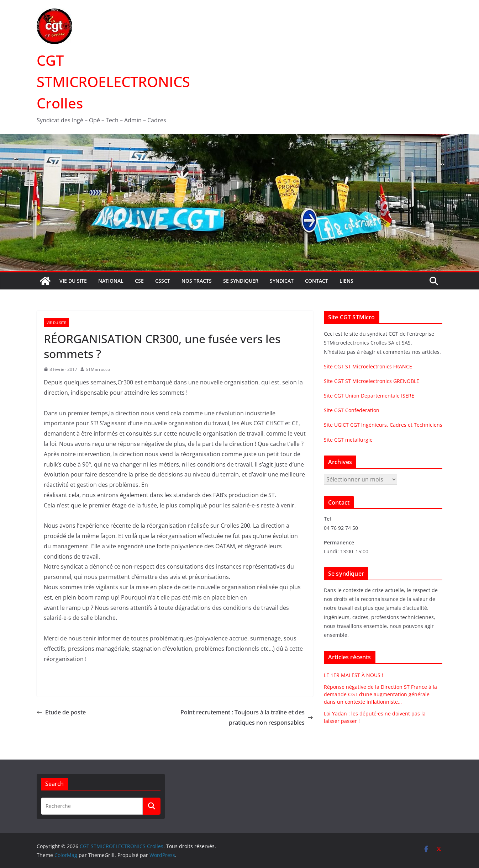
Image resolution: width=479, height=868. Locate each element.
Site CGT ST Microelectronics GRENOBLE (372, 381)
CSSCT (163, 281)
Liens (346, 281)
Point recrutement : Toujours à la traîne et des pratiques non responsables (247, 717)
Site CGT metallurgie (348, 440)
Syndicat (282, 281)
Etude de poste (61, 712)
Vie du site (73, 281)
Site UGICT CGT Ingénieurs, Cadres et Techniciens (383, 425)
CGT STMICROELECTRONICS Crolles (113, 82)
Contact (317, 281)
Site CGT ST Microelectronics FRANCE (368, 366)
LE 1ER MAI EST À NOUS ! (354, 675)
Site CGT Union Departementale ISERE (369, 396)
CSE (139, 281)
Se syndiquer (241, 281)
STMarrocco (98, 369)
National (111, 281)
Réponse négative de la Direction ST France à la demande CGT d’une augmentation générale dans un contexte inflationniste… (380, 694)
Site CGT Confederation (352, 410)
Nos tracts (197, 281)
